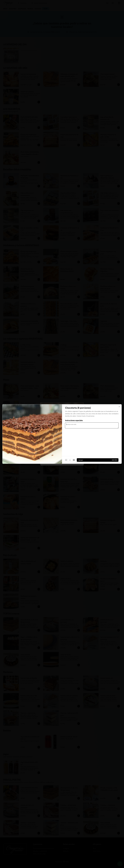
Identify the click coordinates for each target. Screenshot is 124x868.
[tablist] (62, 425)
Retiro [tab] (73, 425)
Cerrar (62, 448)
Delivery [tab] (51, 425)
